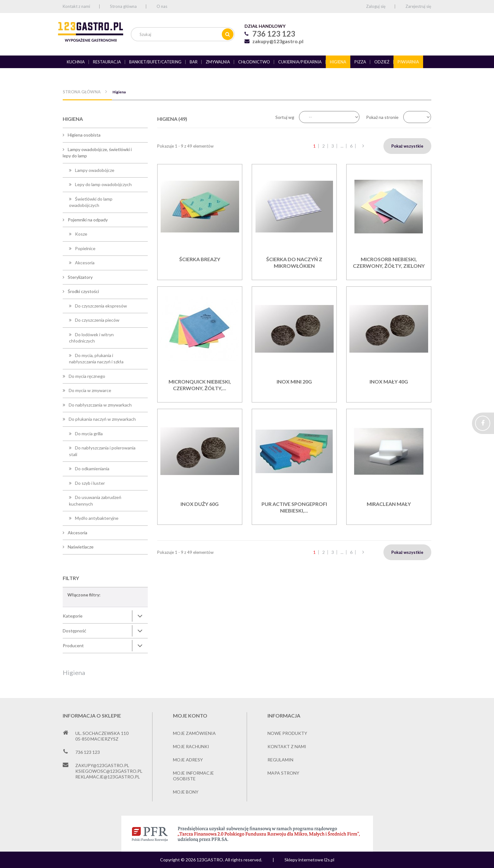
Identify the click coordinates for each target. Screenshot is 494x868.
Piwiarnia (408, 62)
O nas (162, 6)
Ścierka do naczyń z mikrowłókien (294, 262)
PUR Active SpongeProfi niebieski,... (294, 507)
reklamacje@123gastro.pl (108, 777)
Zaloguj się (376, 6)
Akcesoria (84, 263)
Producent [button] (73, 645)
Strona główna (123, 6)
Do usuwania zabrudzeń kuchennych (95, 501)
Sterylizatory (80, 277)
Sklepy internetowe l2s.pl (309, 860)
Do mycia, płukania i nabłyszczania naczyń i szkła (96, 359)
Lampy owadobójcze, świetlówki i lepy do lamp (97, 153)
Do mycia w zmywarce (89, 390)
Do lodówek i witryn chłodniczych (91, 338)
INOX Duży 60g (200, 504)
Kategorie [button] (73, 616)
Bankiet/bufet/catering (155, 62)
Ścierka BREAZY (200, 259)
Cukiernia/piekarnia (300, 62)
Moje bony (186, 792)
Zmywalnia (218, 62)
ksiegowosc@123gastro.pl (109, 771)
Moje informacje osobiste (193, 776)
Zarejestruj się (418, 6)
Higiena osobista (84, 135)
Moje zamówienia (194, 733)
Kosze (81, 234)
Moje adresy (188, 760)
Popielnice (85, 248)
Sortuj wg (285, 117)
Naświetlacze (80, 547)
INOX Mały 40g (389, 381)
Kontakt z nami (76, 6)
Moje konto (190, 716)
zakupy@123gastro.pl (278, 41)
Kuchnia (76, 62)
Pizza (360, 62)
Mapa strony (283, 773)
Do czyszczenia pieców (97, 320)
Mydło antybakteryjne (96, 518)
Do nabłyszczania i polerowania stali (102, 451)
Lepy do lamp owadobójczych (103, 184)
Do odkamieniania (92, 469)
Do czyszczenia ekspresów (101, 306)
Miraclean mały (389, 504)
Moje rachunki (191, 746)
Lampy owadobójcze (94, 170)
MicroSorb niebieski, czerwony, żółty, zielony (389, 262)
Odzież (382, 62)
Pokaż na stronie (382, 117)
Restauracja (107, 62)
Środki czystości (83, 291)
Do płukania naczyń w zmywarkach (102, 419)
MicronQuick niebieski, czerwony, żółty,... (200, 385)
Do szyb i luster (89, 483)
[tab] (105, 616)
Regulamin (280, 760)
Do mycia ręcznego (86, 376)
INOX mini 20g (294, 381)
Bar (194, 62)
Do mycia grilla (88, 434)
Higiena (338, 62)
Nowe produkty (287, 733)
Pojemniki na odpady (87, 220)
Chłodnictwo (254, 62)
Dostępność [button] (75, 631)
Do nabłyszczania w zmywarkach (100, 405)
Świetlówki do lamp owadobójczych (91, 202)
